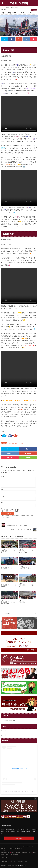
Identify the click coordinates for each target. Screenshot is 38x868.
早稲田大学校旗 (18, 848)
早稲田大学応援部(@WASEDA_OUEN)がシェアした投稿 (19, 792)
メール (3, 496)
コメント (3, 476)
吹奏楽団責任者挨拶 (5, 852)
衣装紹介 (22, 860)
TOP (2, 846)
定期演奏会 (16, 855)
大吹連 (3, 855)
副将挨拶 (3, 848)
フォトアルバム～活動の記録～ (17, 862)
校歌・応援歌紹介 (6, 862)
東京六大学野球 (13, 443)
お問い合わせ (19, 838)
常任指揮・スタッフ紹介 (26, 852)
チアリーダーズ (5, 858)
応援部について (18, 846)
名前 (2, 490)
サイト (3, 503)
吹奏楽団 (4, 850)
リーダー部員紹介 (10, 848)
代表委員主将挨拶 (27, 846)
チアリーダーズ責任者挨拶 (7, 860)
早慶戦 (21, 443)
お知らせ (7, 846)
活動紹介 (35, 852)
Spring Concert (9, 855)
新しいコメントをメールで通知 (11, 509)
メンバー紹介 (16, 860)
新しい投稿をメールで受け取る (11, 511)
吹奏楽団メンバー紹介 (15, 852)
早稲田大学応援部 (19, 3)
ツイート (4, 731)
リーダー (34, 846)
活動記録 (5, 443)
